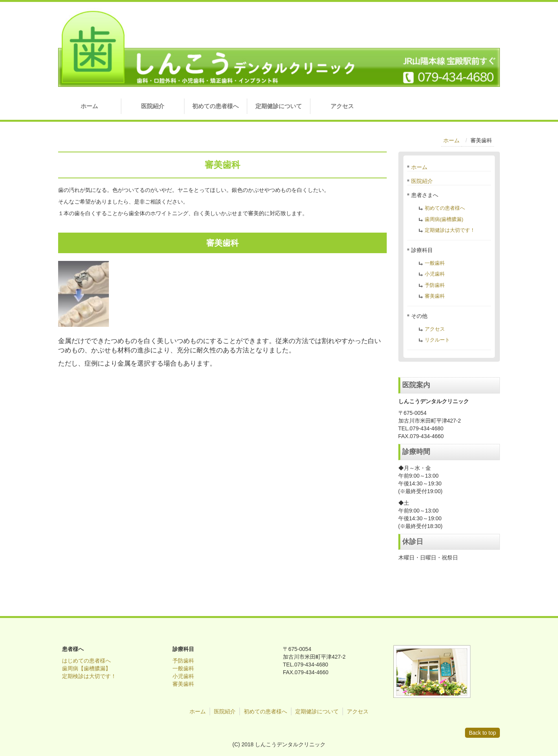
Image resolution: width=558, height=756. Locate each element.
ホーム (89, 106)
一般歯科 (435, 263)
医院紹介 (153, 106)
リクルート (437, 340)
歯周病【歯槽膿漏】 (86, 668)
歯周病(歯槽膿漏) (444, 219)
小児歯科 (435, 274)
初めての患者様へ (215, 106)
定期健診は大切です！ (450, 230)
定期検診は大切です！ (89, 676)
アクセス (342, 106)
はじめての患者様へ (86, 661)
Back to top (482, 733)
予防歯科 (435, 285)
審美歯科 (435, 296)
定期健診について (279, 106)
